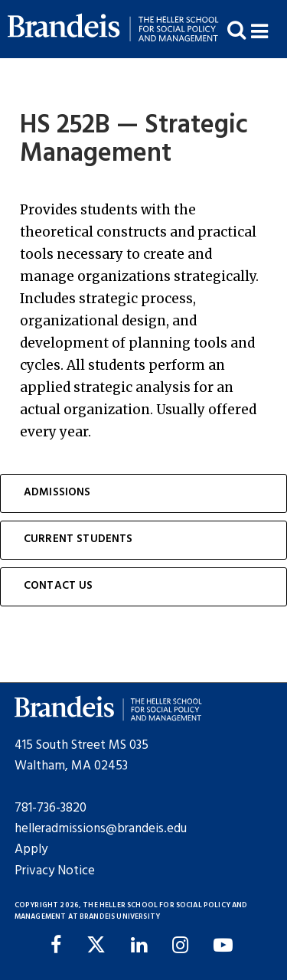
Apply (31, 849)
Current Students (78, 539)
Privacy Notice (55, 871)
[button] (269, 29)
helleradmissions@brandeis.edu (101, 829)
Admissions (57, 493)
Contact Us (59, 586)
